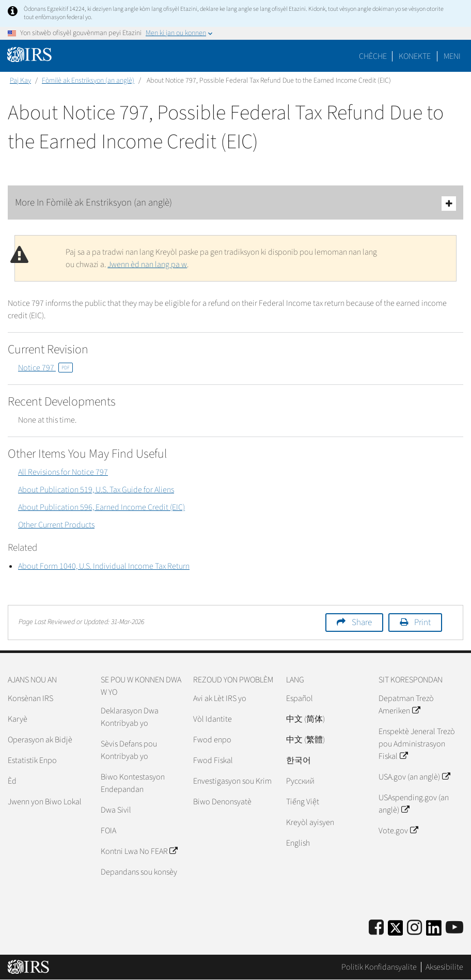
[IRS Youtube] (454, 928)
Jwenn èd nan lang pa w (147, 265)
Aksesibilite (444, 967)
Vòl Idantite (213, 719)
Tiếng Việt (303, 802)
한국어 (299, 760)
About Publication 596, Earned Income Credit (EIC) (101, 507)
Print (422, 623)
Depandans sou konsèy (139, 872)
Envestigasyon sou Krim (232, 781)
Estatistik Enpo (32, 760)
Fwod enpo (212, 740)
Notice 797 (45, 368)
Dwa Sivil (116, 810)
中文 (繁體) (305, 740)
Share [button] (362, 623)
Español (300, 698)
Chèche (373, 56)
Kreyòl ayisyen (310, 822)
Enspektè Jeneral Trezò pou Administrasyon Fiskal (417, 744)
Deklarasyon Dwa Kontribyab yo (130, 717)
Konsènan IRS (30, 698)
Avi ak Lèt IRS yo (220, 698)
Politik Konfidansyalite (379, 967)
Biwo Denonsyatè (222, 802)
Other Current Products (56, 525)
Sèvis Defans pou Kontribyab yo (129, 750)
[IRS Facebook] (376, 928)
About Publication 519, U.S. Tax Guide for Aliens (96, 490)
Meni (452, 56)
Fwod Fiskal (213, 760)
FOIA (108, 831)
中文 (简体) (305, 719)
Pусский (300, 781)
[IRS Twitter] (396, 931)
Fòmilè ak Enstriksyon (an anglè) (88, 81)
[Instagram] (414, 928)
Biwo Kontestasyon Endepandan (133, 783)
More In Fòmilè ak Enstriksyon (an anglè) (235, 203)
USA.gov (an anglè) (414, 777)
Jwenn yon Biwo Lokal (45, 802)
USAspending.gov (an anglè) (414, 804)
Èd (12, 781)
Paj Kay (20, 81)
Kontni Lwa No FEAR (139, 851)
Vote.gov (398, 831)
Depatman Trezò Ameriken (406, 705)
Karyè (18, 719)
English (298, 843)
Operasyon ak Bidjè (40, 740)
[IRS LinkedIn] (434, 931)
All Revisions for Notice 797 (63, 472)
